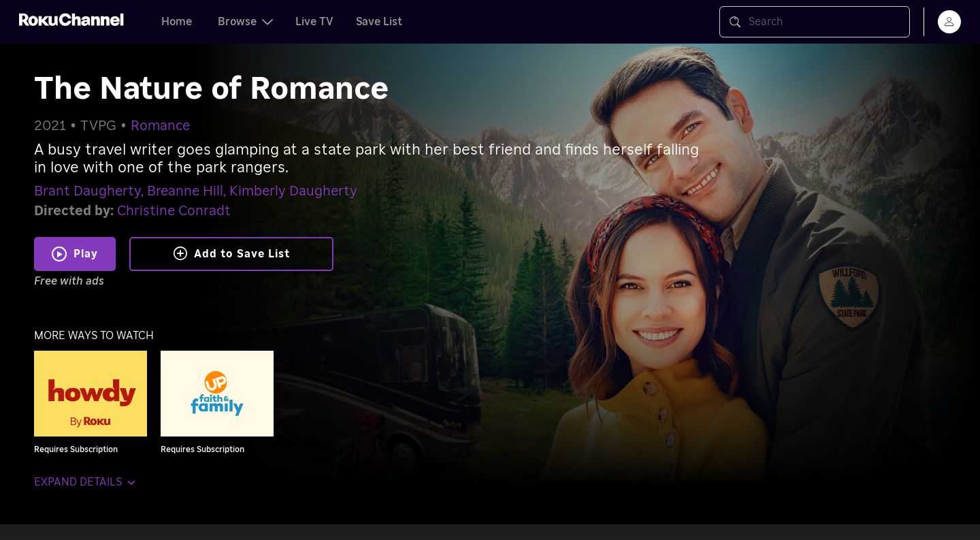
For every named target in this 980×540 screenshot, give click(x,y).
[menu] (949, 22)
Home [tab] (177, 22)
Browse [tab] (245, 22)
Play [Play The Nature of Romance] (86, 254)
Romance (160, 126)
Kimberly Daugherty (293, 191)
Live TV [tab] (314, 22)
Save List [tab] (379, 22)
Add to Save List (232, 253)
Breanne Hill (185, 191)
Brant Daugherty (87, 191)
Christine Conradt (174, 211)
